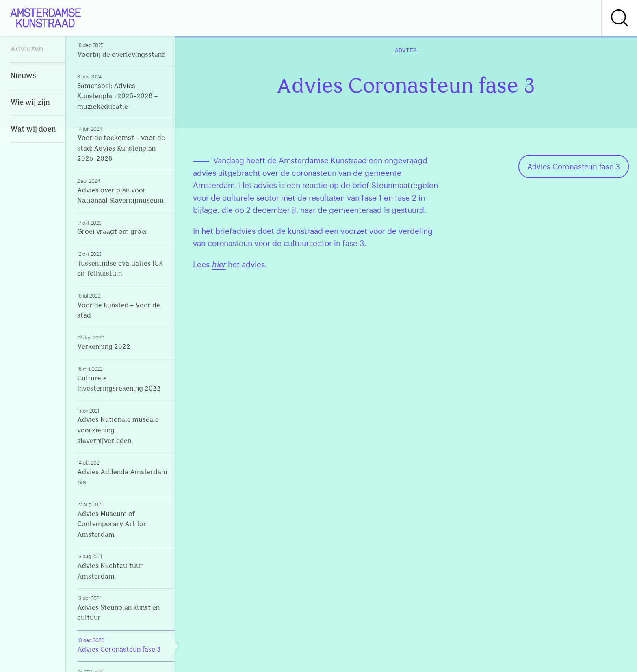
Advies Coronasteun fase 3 (123, 645)
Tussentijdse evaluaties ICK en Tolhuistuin (123, 264)
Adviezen (27, 49)
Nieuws (23, 76)
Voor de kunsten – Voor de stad (123, 306)
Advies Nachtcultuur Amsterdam (123, 566)
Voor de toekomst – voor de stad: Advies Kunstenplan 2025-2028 (123, 144)
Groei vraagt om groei (123, 228)
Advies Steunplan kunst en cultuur (123, 608)
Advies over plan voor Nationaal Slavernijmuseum (123, 191)
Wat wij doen (33, 130)
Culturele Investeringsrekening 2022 (123, 379)
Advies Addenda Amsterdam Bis (123, 473)
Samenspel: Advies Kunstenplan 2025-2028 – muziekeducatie (123, 92)
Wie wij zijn (30, 103)
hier (219, 265)
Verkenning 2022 (123, 342)
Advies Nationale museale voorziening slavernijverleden (123, 426)
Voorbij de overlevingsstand (123, 50)
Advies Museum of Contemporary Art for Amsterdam (123, 520)
